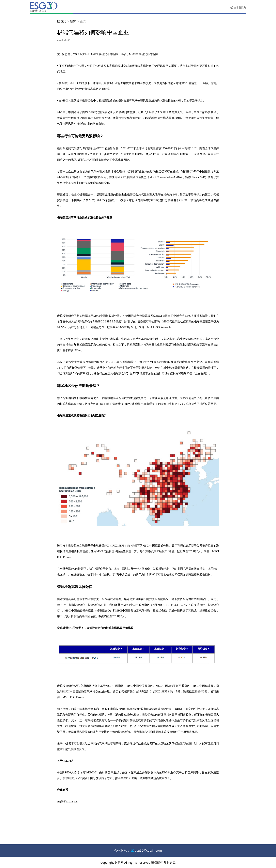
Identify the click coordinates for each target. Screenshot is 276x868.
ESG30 (62, 21)
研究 (73, 21)
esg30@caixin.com (148, 850)
